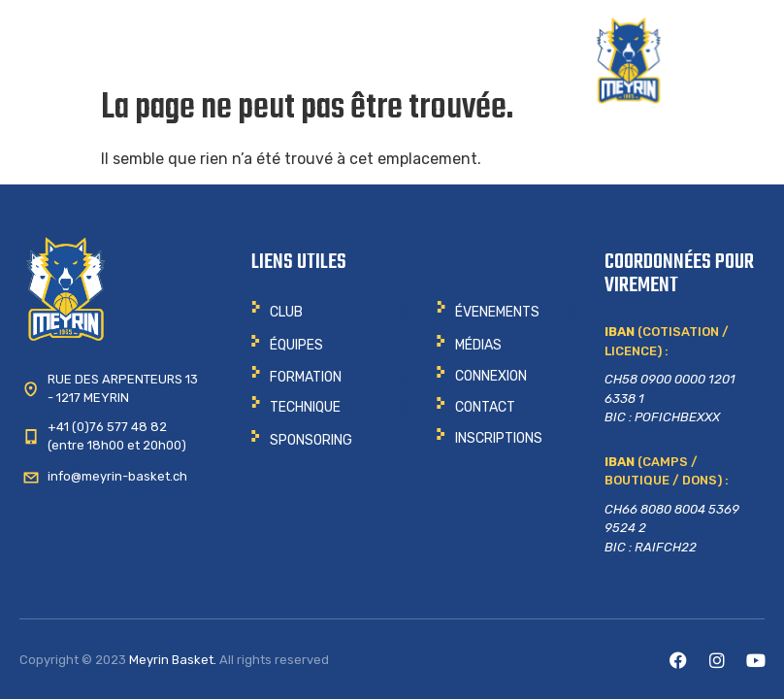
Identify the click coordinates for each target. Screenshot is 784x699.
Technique (305, 407)
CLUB (286, 312)
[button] (330, 312)
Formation (306, 377)
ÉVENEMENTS (497, 312)
